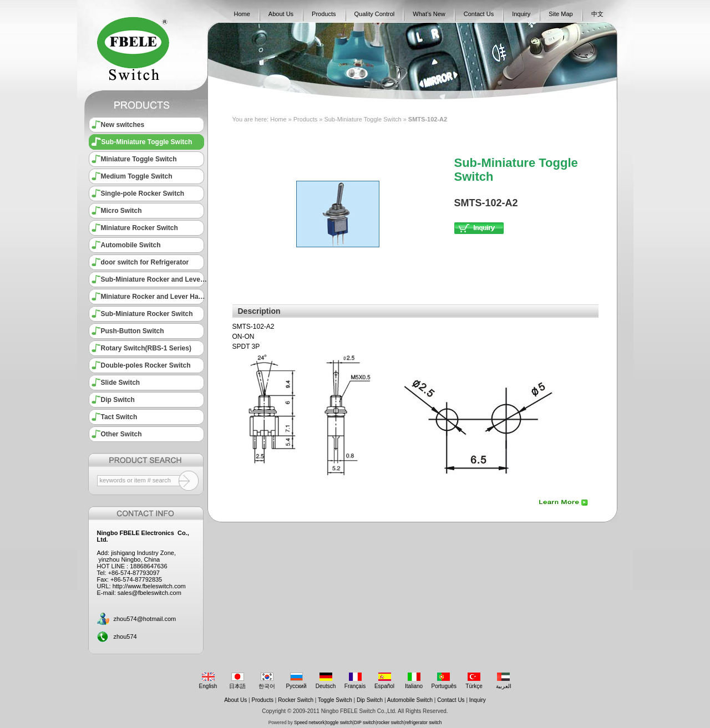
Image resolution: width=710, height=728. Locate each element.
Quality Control (375, 14)
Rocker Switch (296, 700)
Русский (296, 681)
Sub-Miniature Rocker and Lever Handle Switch (154, 279)
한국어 (267, 681)
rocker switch (390, 722)
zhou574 (125, 637)
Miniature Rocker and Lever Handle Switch (154, 297)
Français (355, 681)
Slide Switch (121, 383)
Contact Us (479, 14)
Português (444, 681)
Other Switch (121, 434)
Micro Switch (121, 211)
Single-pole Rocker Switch (143, 194)
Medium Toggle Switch (137, 176)
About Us (281, 14)
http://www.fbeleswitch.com (149, 586)
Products (324, 14)
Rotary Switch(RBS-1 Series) (146, 348)
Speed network (310, 722)
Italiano (414, 681)
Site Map (561, 14)
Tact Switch (119, 417)
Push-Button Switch (133, 331)
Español (385, 681)
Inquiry (521, 14)
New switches (123, 125)
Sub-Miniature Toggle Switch (147, 142)
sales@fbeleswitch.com (149, 593)
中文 (597, 14)
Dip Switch (118, 400)
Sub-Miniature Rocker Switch (147, 314)
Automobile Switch (131, 245)
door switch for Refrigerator (145, 262)
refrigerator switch (423, 722)
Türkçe (474, 681)
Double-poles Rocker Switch (146, 365)
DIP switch (365, 722)
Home (242, 14)
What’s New (429, 14)
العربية (503, 681)
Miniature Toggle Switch (139, 159)
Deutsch (326, 681)
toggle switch (339, 722)
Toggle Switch (335, 700)
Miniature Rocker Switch (140, 228)
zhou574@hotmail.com (145, 619)
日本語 (238, 681)
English (208, 681)
